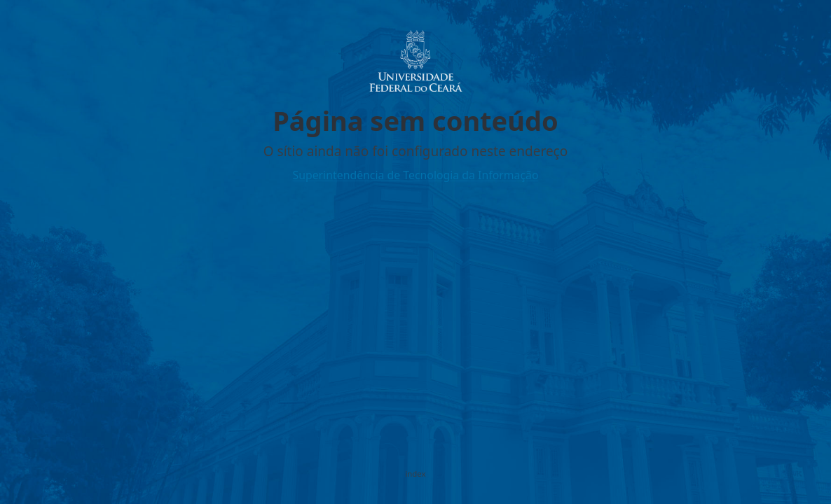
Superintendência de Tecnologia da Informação (415, 175)
